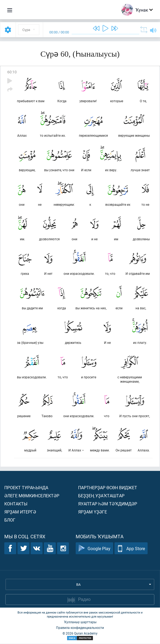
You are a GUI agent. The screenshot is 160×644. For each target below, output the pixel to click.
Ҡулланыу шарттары (80, 622)
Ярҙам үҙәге (93, 512)
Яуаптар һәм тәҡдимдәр (108, 504)
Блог (10, 520)
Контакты (16, 504)
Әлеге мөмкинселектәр (32, 496)
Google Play (94, 549)
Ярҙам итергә (20, 512)
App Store (131, 549)
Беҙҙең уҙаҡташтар (101, 496)
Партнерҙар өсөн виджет (108, 488)
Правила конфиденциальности (80, 628)
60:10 (12, 72)
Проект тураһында (26, 488)
